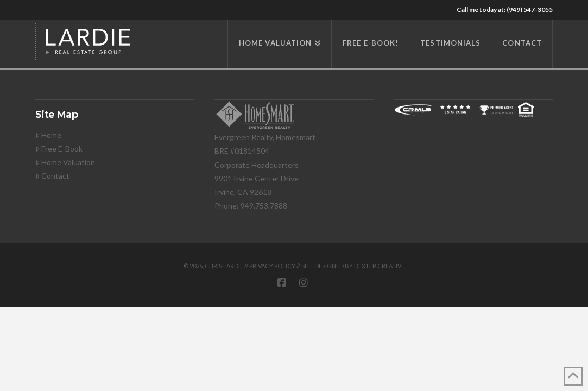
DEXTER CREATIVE (379, 266)
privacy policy (272, 266)
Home (48, 135)
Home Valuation (65, 162)
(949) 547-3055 (530, 10)
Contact (52, 176)
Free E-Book (59, 149)
